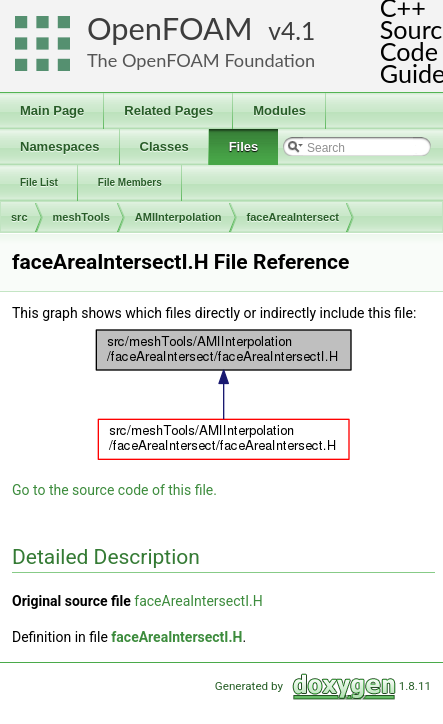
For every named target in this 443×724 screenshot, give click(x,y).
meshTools (81, 217)
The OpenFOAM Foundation (201, 60)
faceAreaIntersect (293, 217)
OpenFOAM (170, 28)
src (19, 217)
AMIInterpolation (178, 217)
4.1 (298, 30)
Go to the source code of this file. (114, 490)
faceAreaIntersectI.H (198, 601)
